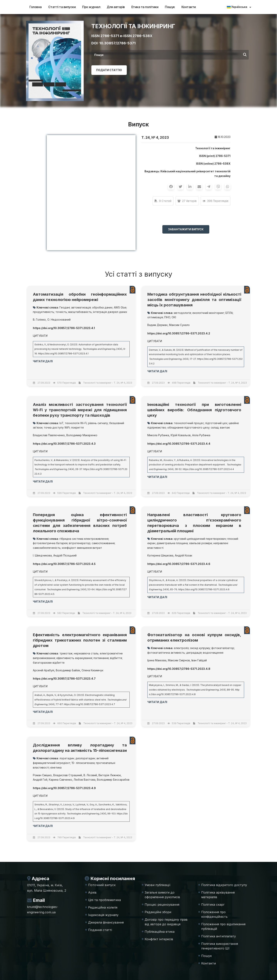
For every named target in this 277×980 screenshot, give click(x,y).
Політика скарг (213, 905)
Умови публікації (158, 885)
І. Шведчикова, (43, 555)
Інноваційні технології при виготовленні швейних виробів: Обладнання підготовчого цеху (194, 410)
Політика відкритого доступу (224, 885)
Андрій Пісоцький (65, 555)
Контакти (189, 7)
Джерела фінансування (106, 922)
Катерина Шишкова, (161, 555)
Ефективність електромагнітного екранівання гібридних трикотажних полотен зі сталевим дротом (80, 640)
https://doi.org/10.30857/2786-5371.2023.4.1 (63, 354)
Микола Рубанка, (159, 435)
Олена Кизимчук (92, 670)
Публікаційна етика (160, 932)
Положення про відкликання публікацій (223, 926)
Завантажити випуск (186, 229)
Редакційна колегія (103, 907)
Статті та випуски (62, 7)
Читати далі (43, 361)
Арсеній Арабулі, (44, 670)
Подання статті (100, 930)
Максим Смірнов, (179, 660)
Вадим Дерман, (158, 325)
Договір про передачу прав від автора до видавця (166, 922)
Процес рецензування (162, 905)
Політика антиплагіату (219, 936)
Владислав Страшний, (68, 775)
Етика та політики (145, 7)
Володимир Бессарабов (113, 780)
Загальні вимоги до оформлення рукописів (162, 895)
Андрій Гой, (40, 780)
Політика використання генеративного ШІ (220, 946)
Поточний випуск (102, 885)
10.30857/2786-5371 (117, 43)
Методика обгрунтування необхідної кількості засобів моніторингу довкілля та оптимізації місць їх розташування (194, 300)
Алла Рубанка (201, 435)
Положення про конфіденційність (214, 914)
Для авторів (116, 7)
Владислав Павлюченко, (49, 435)
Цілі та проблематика (104, 900)
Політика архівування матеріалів (218, 895)
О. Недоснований (59, 320)
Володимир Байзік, (68, 670)
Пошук (170, 7)
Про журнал (91, 7)
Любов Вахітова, (85, 780)
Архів (92, 892)
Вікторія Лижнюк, (110, 775)
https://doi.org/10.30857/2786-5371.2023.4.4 (208, 469)
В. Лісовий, (91, 775)
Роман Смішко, (43, 775)
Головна (36, 7)
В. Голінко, (40, 320)
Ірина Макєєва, (157, 660)
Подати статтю (109, 70)
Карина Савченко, (61, 780)
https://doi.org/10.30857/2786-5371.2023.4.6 (204, 589)
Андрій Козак (184, 555)
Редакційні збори (158, 912)
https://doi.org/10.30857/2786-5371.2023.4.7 (89, 704)
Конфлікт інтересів (159, 939)
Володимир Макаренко (82, 435)
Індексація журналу (103, 915)
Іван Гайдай (199, 660)
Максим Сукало (179, 325)
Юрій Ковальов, (181, 435)
